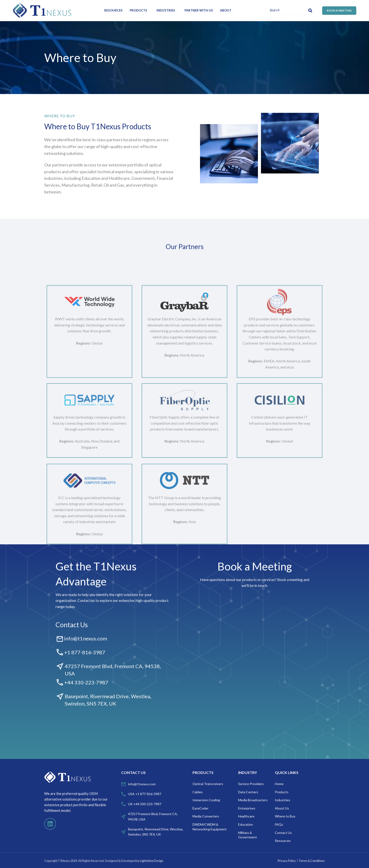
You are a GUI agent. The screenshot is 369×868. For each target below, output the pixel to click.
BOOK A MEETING (339, 10)
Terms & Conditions (312, 861)
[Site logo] (42, 10)
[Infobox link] (113, 649)
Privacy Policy (287, 861)
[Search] (310, 10)
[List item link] (154, 784)
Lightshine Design (152, 861)
